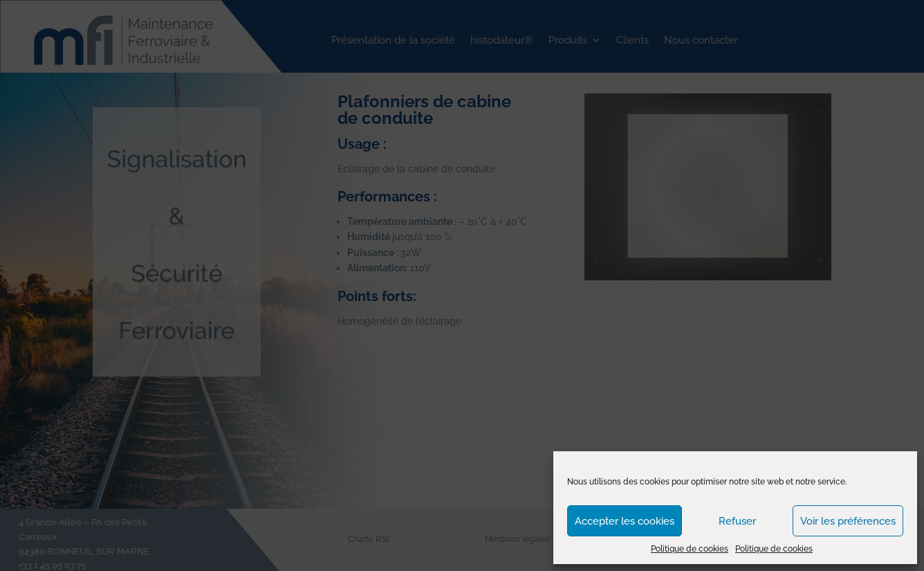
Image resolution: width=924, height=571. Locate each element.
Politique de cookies (690, 549)
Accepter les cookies (625, 521)
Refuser (737, 521)
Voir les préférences (848, 521)
